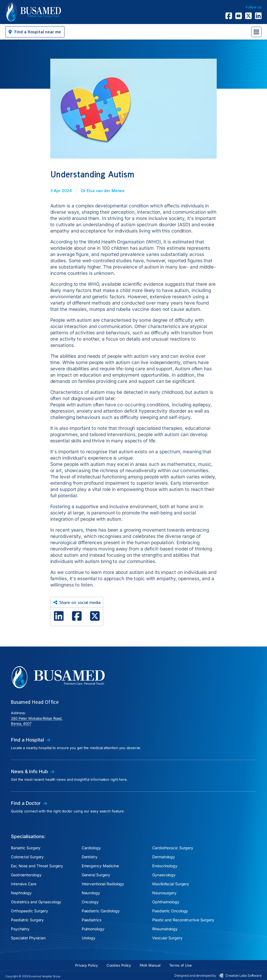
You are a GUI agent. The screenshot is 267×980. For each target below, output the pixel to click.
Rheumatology (165, 929)
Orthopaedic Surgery (30, 911)
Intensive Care (24, 884)
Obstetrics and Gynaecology (36, 902)
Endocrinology (165, 866)
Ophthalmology (166, 902)
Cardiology (91, 848)
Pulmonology (93, 929)
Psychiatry (20, 929)
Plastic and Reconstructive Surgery (183, 920)
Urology (89, 938)
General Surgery (96, 875)
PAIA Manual (150, 965)
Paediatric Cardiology (101, 911)
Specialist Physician (28, 938)
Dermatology (164, 857)
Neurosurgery (164, 893)
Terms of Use (181, 965)
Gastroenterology (26, 875)
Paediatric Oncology (170, 911)
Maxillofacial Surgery (171, 884)
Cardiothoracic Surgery (173, 848)
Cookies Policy (119, 965)
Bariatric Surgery (26, 848)
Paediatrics (92, 920)
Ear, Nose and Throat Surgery (37, 866)
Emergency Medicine (100, 866)
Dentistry (90, 857)
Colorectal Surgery (27, 857)
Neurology (91, 893)
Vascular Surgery (167, 938)
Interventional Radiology (103, 884)
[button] (35, 32)
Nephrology (21, 893)
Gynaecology (164, 875)
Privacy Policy (86, 965)
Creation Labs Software (243, 975)
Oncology (90, 902)
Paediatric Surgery (27, 920)
